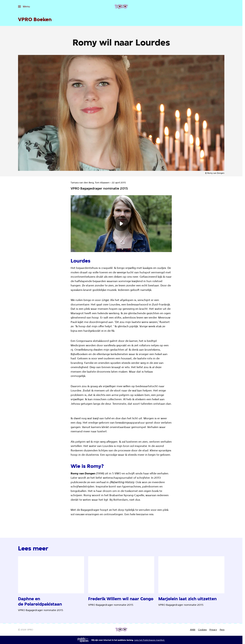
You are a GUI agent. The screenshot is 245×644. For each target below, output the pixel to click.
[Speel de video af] (121, 224)
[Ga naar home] (121, 7)
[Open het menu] (24, 7)
